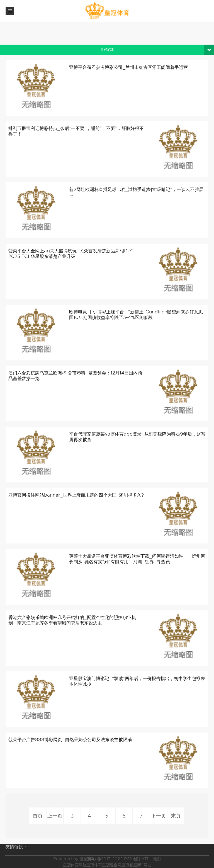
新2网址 (144, 865)
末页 (176, 816)
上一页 (55, 816)
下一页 (159, 816)
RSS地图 (132, 859)
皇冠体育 (94, 865)
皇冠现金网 (112, 865)
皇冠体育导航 (75, 865)
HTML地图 (151, 859)
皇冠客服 (129, 865)
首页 (38, 816)
